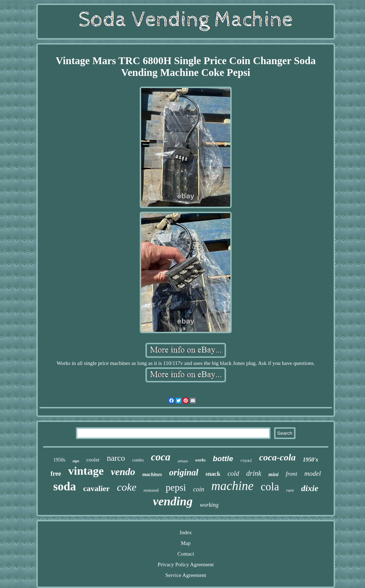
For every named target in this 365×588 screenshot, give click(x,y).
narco (116, 458)
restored (151, 490)
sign (76, 461)
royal (246, 461)
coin (199, 489)
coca (161, 457)
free (56, 474)
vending (173, 501)
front (291, 474)
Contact (186, 554)
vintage (86, 471)
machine (233, 486)
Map (186, 543)
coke (127, 487)
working (209, 505)
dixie (310, 488)
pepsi (176, 488)
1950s (59, 460)
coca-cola (277, 457)
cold (233, 473)
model (313, 473)
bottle (223, 458)
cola (270, 487)
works (201, 460)
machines (152, 474)
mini (273, 474)
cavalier (96, 488)
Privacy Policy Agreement (186, 564)
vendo (123, 472)
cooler (93, 460)
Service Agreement (186, 575)
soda (65, 486)
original (184, 472)
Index (186, 532)
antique (183, 461)
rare (290, 490)
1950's (311, 460)
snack (213, 474)
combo (138, 460)
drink (254, 473)
